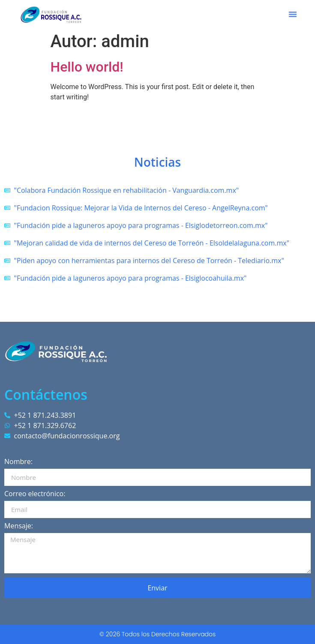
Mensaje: (19, 526)
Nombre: (18, 462)
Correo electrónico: (35, 494)
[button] (293, 14)
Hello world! (87, 67)
